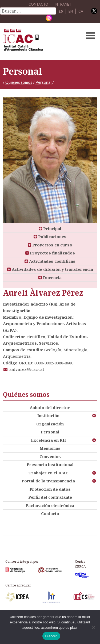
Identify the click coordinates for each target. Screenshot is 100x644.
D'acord (51, 636)
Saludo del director (50, 407)
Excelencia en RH (48, 440)
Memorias (50, 448)
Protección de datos (50, 489)
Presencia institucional (50, 464)
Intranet (63, 4)
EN (71, 11)
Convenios (50, 456)
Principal (50, 228)
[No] (93, 627)
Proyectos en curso (50, 245)
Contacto (50, 513)
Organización (50, 424)
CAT (82, 11)
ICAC (40, 41)
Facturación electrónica (50, 505)
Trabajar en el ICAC (48, 473)
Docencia (50, 277)
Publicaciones (50, 237)
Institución (48, 416)
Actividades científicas (50, 261)
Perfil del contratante (50, 497)
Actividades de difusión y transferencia (50, 269)
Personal (43, 82)
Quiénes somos (19, 82)
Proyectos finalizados (50, 253)
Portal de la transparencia (48, 481)
